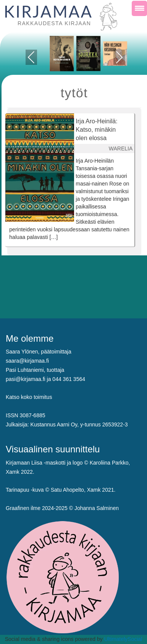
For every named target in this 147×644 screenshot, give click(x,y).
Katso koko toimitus (29, 397)
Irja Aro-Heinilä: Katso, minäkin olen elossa (96, 130)
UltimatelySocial (123, 639)
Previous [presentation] (31, 59)
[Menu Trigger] (139, 8)
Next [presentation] (119, 57)
